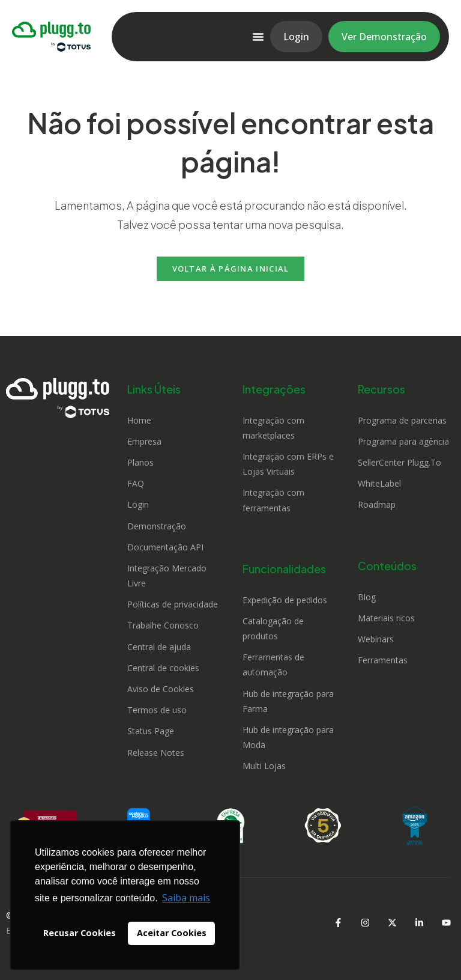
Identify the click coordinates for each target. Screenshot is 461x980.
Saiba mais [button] (186, 898)
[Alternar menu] (258, 37)
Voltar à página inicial (231, 269)
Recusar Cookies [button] (80, 933)
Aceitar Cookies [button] (172, 933)
